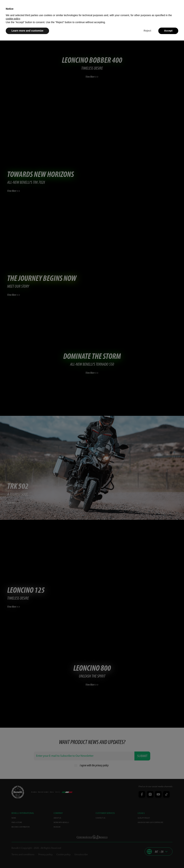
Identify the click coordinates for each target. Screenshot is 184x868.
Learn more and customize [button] (27, 31)
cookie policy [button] (13, 19)
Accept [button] (168, 31)
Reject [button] (147, 31)
